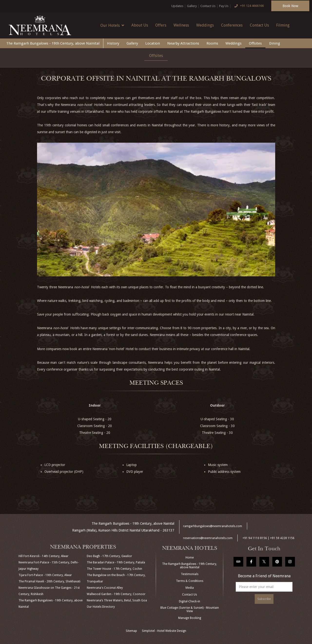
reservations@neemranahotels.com (208, 538)
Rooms (212, 43)
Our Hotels (112, 25)
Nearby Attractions (183, 43)
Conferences (232, 25)
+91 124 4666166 (248, 6)
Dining (275, 43)
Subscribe (264, 599)
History (113, 43)
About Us (140, 25)
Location (153, 43)
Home (190, 558)
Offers (161, 25)
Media (190, 588)
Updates (177, 6)
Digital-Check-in (190, 601)
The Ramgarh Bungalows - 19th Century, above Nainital (53, 43)
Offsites (255, 43)
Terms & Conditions (190, 581)
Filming (283, 25)
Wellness (181, 25)
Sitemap (131, 631)
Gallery (192, 6)
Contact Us (208, 6)
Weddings (205, 25)
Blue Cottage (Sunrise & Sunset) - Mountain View (190, 609)
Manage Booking (190, 618)
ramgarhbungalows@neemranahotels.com (213, 526)
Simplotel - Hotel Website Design (164, 631)
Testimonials (190, 574)
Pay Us (224, 6)
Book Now (290, 6)
